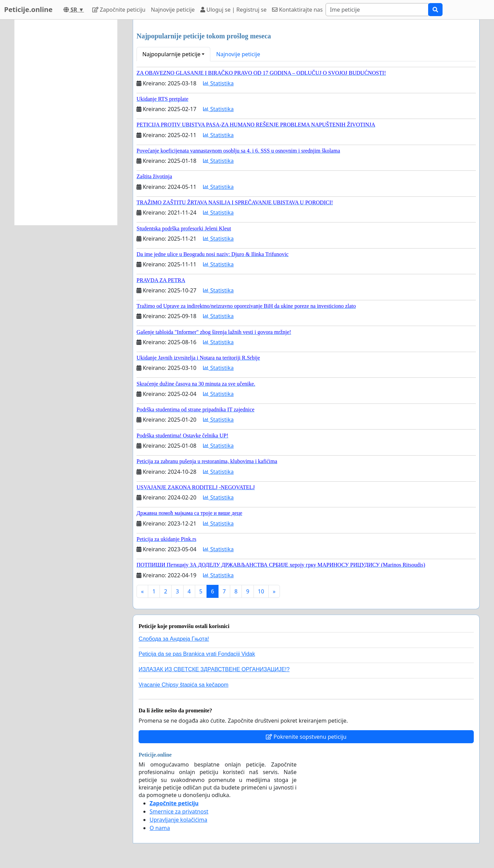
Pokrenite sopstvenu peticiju (306, 737)
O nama (160, 828)
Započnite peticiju (119, 10)
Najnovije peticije (173, 10)
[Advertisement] (66, 122)
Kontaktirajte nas (297, 10)
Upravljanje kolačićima (178, 820)
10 (261, 591)
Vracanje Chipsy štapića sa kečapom (184, 685)
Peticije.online (28, 9)
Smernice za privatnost (179, 811)
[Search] (377, 10)
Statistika (218, 83)
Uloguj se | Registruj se (233, 10)
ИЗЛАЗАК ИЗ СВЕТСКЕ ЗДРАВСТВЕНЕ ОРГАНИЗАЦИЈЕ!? (214, 669)
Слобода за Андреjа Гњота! (174, 639)
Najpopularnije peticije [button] (171, 54)
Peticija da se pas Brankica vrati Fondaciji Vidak (197, 654)
